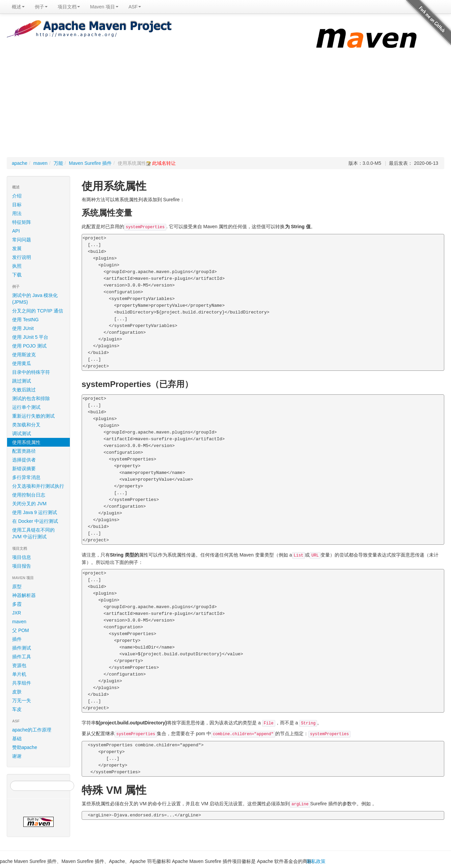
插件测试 (22, 648)
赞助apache (25, 747)
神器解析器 (24, 595)
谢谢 (17, 756)
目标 (17, 205)
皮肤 (17, 692)
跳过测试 (22, 381)
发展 (17, 248)
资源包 (19, 665)
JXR (17, 613)
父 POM (21, 630)
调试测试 (22, 433)
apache (20, 163)
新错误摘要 (24, 469)
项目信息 (39, 557)
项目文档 (69, 7)
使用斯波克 (24, 355)
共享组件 (22, 683)
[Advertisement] (226, 107)
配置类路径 (24, 451)
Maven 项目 (104, 7)
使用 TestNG (25, 320)
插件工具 (22, 657)
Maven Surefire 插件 (90, 163)
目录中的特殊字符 (31, 372)
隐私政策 (316, 861)
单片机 (19, 674)
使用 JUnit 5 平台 (30, 337)
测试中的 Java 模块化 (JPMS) (35, 299)
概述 (18, 7)
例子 (41, 7)
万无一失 (22, 700)
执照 (17, 266)
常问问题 (22, 240)
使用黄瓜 (22, 363)
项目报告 (39, 566)
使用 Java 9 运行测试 (35, 512)
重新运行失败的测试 (33, 416)
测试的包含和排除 (31, 398)
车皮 (17, 709)
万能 (58, 163)
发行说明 (22, 257)
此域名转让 (164, 163)
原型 (17, 587)
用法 (17, 213)
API (16, 231)
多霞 (17, 604)
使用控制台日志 (29, 495)
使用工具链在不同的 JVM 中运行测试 (33, 533)
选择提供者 (24, 460)
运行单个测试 (26, 407)
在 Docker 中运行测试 (35, 521)
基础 (17, 739)
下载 (17, 275)
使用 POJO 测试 (29, 346)
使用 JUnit (23, 328)
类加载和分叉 (26, 425)
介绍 (17, 196)
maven (40, 163)
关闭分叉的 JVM (29, 504)
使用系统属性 (26, 442)
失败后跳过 (24, 390)
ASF (135, 7)
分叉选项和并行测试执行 (38, 486)
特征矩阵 (22, 222)
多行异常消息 (26, 477)
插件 (17, 639)
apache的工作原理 (32, 730)
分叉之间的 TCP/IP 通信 (38, 311)
